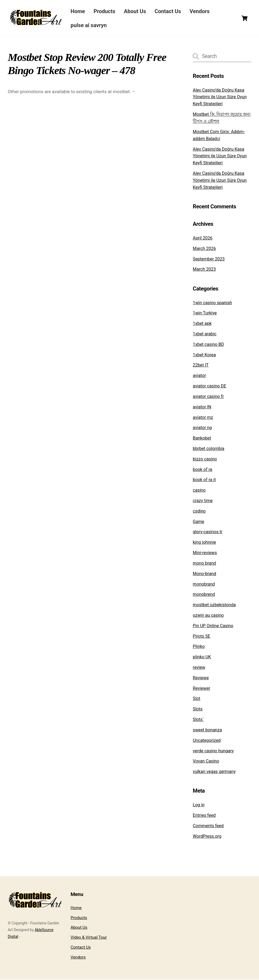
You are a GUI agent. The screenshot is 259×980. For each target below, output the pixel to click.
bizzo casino (205, 460)
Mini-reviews (205, 553)
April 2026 (203, 239)
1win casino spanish (212, 303)
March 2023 (204, 270)
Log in (199, 805)
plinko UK (202, 657)
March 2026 (204, 249)
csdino (199, 512)
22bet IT (201, 366)
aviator (199, 376)
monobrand (204, 584)
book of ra (202, 470)
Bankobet (202, 439)
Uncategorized (207, 741)
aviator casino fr (208, 397)
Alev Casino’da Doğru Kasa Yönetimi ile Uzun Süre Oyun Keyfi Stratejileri (220, 97)
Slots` (198, 720)
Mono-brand (204, 574)
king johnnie (204, 543)
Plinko (199, 647)
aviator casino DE (209, 386)
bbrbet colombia (208, 449)
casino (199, 491)
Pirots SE (201, 637)
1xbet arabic (205, 334)
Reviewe (201, 678)
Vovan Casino (206, 762)
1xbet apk (202, 324)
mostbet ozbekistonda (214, 605)
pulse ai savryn (90, 26)
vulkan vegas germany (214, 772)
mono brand (204, 564)
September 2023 (209, 259)
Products (106, 12)
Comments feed (208, 826)
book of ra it (204, 480)
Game (199, 522)
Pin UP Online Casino (213, 626)
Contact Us (170, 12)
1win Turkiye (205, 313)
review (199, 668)
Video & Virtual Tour (89, 938)
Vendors (201, 12)
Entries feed (204, 816)
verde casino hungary (213, 751)
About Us (137, 12)
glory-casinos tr (208, 532)
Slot (197, 699)
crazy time (203, 501)
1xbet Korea (204, 355)
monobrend (204, 595)
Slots (198, 709)
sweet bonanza (207, 730)
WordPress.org (207, 837)
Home (80, 12)
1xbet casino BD (208, 345)
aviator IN (202, 407)
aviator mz (203, 418)
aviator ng (202, 428)
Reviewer (201, 689)
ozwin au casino (208, 616)
